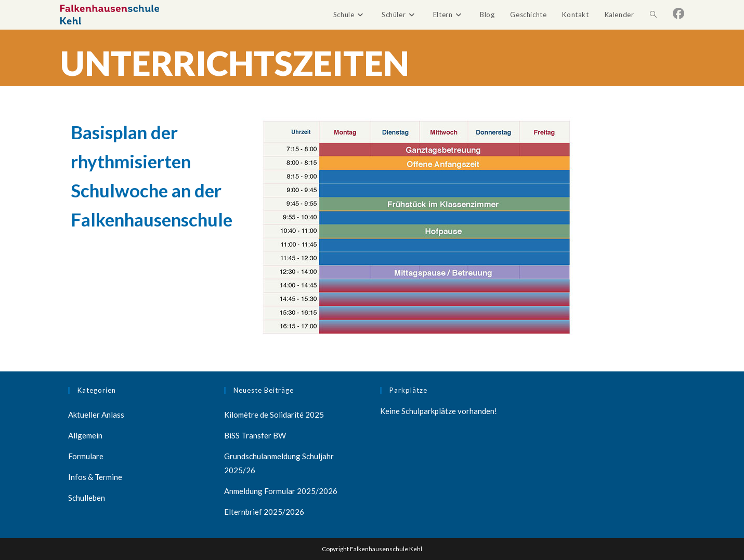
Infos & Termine (95, 477)
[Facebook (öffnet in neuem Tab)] (678, 14)
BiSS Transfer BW (255, 435)
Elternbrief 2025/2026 (264, 512)
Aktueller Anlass (96, 415)
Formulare (86, 456)
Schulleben (87, 498)
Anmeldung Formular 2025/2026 (281, 491)
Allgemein (85, 435)
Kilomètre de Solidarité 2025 (274, 415)
